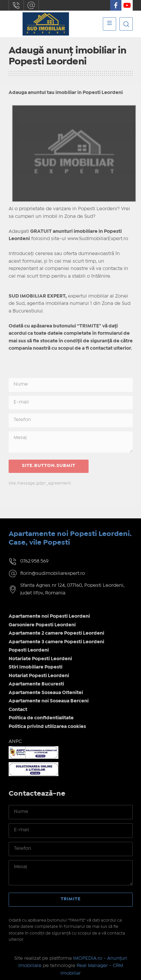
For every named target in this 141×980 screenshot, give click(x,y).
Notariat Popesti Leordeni (39, 676)
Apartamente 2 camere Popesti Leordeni (56, 633)
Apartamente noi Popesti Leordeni (49, 616)
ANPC (15, 742)
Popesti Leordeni (29, 650)
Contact (18, 710)
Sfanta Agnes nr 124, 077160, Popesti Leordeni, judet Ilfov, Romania (72, 589)
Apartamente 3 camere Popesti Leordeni (56, 642)
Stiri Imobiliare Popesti (35, 667)
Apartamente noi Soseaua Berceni (49, 701)
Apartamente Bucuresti (36, 684)
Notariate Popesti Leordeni (40, 659)
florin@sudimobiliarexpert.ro (31, 5)
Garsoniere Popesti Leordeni (42, 625)
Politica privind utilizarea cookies (47, 727)
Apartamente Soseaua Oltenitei (46, 693)
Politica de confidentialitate (41, 718)
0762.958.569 (16, 5)
